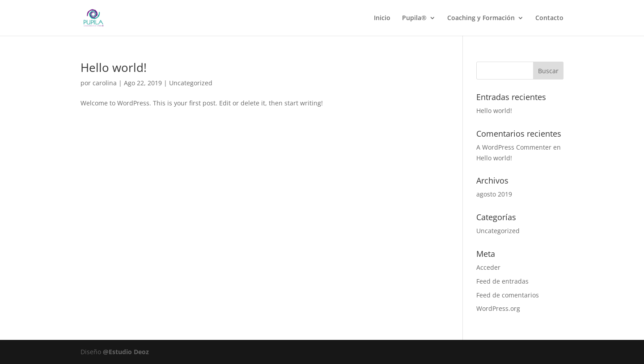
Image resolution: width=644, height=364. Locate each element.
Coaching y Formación (481, 18)
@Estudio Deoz (126, 352)
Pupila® (414, 18)
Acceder (488, 267)
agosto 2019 (494, 194)
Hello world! (114, 67)
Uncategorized (191, 83)
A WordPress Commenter (514, 147)
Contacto (549, 18)
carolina (105, 83)
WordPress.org (498, 308)
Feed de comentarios (508, 295)
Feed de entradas (502, 281)
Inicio (382, 18)
